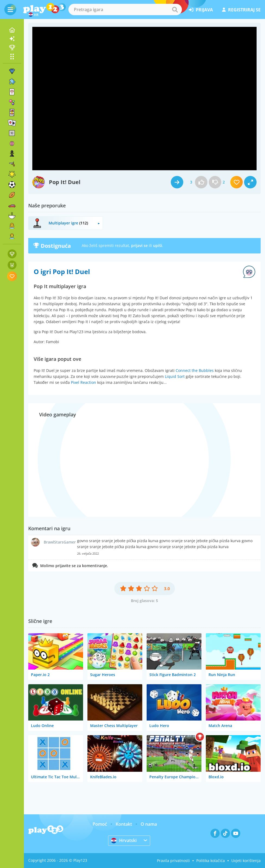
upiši (158, 245)
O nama (149, 824)
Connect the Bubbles (195, 370)
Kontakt (124, 824)
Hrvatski (124, 840)
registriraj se (241, 10)
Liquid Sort (175, 376)
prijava (201, 10)
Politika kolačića (211, 861)
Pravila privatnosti (173, 861)
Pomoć (100, 824)
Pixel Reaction (83, 382)
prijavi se (139, 245)
